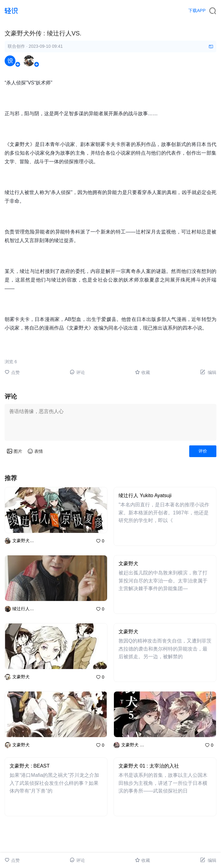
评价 (203, 451)
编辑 (208, 372)
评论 (77, 372)
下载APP (197, 10)
